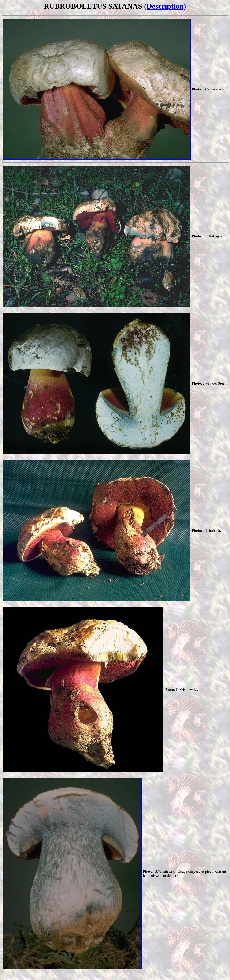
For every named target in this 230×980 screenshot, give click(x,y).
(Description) (165, 6)
